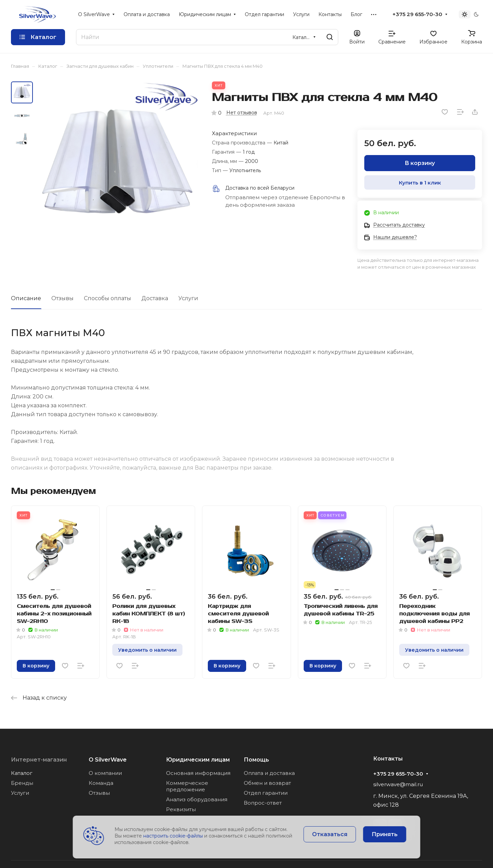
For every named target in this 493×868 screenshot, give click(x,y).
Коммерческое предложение (187, 786)
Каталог (22, 773)
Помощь (256, 760)
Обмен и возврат (267, 783)
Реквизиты (181, 809)
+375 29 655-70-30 (417, 14)
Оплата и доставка (269, 773)
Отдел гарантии (266, 793)
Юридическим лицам (198, 760)
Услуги (188, 298)
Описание (26, 298)
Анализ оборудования (197, 799)
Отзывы (62, 298)
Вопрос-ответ (263, 803)
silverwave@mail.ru (398, 784)
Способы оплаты (108, 298)
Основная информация (198, 773)
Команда (101, 783)
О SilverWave (108, 760)
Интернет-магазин (39, 760)
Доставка (155, 298)
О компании (105, 773)
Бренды (22, 783)
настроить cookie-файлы (173, 836)
